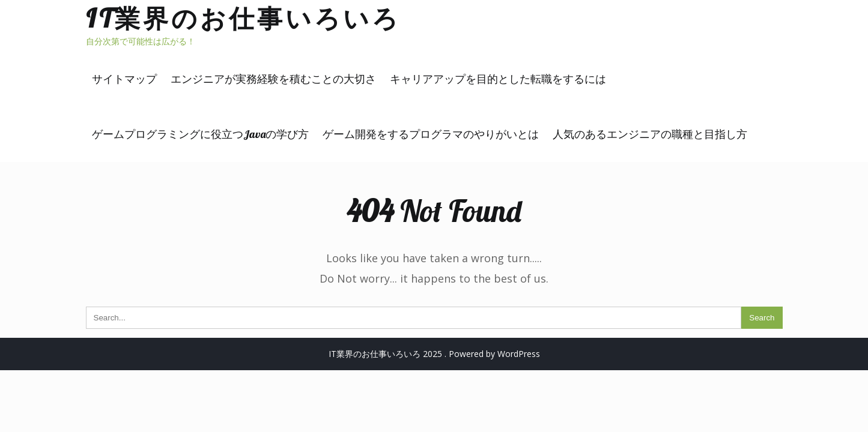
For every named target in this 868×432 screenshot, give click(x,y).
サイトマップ (124, 79)
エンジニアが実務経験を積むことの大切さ (273, 79)
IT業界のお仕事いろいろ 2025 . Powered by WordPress (434, 354)
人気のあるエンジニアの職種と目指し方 (650, 134)
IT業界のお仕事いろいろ (243, 18)
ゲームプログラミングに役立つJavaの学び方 (200, 134)
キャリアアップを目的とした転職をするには (498, 79)
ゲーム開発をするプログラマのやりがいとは (431, 134)
